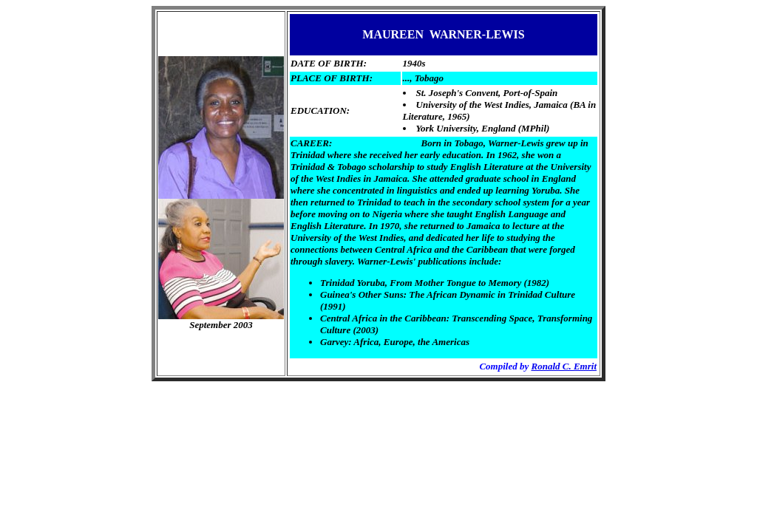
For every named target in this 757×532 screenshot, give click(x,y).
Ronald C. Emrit (564, 366)
